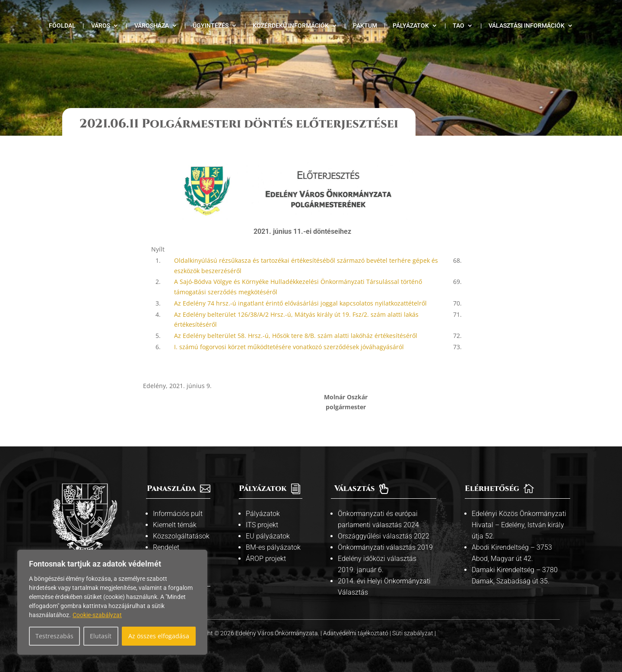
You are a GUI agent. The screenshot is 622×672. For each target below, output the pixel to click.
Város (101, 26)
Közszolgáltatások (181, 536)
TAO (459, 26)
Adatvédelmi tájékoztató (356, 633)
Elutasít (101, 636)
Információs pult (178, 514)
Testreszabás (54, 636)
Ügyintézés (211, 26)
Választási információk (527, 26)
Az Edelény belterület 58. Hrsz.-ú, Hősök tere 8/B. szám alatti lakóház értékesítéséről (296, 336)
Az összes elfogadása (159, 636)
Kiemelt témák (175, 525)
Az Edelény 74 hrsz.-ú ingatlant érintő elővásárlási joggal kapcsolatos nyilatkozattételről (300, 303)
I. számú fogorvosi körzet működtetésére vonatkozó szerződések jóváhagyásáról (289, 347)
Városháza (152, 26)
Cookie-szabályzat (97, 615)
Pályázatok (411, 26)
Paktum (365, 26)
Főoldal (62, 26)
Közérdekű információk (291, 26)
